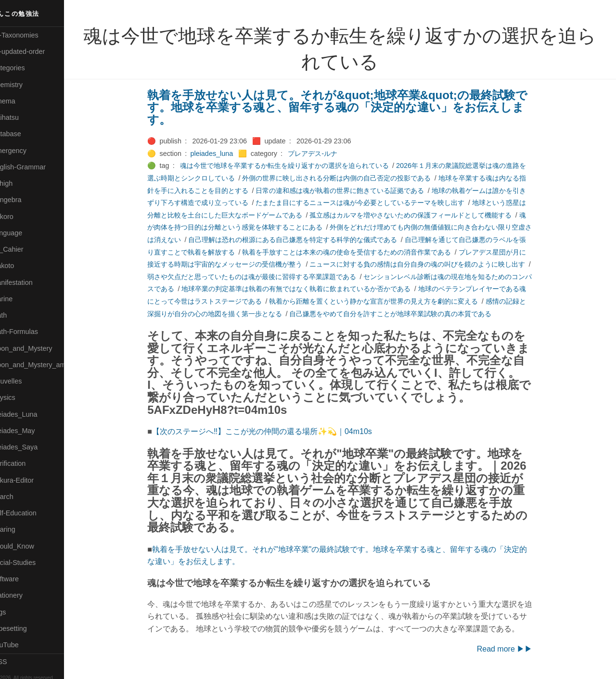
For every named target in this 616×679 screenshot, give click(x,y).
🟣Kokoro (20, 217)
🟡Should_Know (30, 546)
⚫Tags (16, 612)
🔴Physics (21, 397)
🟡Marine (19, 299)
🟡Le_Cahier (25, 249)
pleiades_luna (223, 154)
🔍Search (20, 497)
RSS (16, 662)
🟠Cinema (21, 101)
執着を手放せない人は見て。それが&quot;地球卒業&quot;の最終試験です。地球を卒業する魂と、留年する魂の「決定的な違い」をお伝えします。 (348, 107)
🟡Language (24, 233)
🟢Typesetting (26, 628)
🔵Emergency (26, 151)
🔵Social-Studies (31, 563)
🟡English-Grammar (36, 167)
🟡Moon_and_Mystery (39, 348)
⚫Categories (26, 68)
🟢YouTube (22, 645)
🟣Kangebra (24, 200)
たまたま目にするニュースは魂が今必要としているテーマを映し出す (371, 203)
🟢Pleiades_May (30, 431)
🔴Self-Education (31, 513)
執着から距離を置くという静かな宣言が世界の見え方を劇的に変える (385, 301)
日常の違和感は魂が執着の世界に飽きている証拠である (351, 191)
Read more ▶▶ (515, 649)
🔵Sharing (21, 529)
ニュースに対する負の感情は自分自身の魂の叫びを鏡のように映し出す (428, 264)
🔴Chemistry (24, 85)
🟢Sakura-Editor (30, 480)
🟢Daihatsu (22, 117)
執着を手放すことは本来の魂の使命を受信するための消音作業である (358, 252)
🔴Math (16, 315)
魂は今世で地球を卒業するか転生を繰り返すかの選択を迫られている (295, 166)
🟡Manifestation (29, 282)
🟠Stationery (24, 595)
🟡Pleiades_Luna (32, 414)
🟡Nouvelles (24, 381)
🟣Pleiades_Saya (32, 447)
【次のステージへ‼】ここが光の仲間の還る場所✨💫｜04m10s (273, 431)
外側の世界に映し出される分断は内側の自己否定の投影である (347, 178)
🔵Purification (26, 463)
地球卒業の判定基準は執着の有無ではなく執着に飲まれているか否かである (307, 289)
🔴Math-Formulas (32, 332)
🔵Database (24, 134)
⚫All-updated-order (35, 51)
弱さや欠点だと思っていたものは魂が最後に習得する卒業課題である (263, 277)
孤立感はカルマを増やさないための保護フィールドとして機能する (422, 215)
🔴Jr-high (19, 183)
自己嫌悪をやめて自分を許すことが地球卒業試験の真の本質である (401, 314)
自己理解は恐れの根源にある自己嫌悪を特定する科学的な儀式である (304, 240)
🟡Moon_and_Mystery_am (45, 365)
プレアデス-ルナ (324, 154)
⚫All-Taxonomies (32, 35)
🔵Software (22, 579)
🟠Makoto (20, 266)
